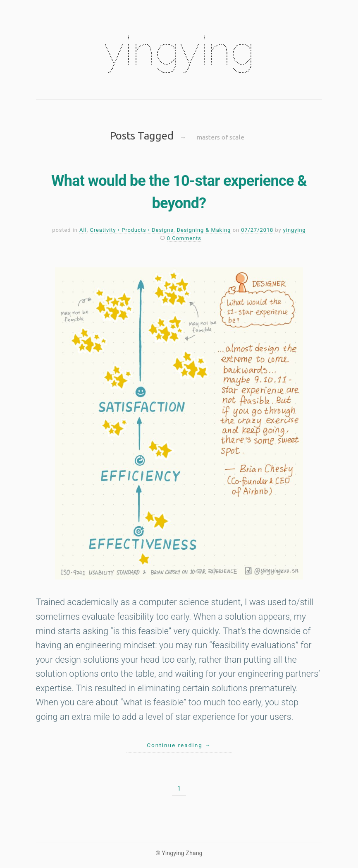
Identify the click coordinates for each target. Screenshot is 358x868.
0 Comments (184, 238)
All (83, 230)
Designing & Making (204, 230)
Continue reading (179, 745)
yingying (179, 50)
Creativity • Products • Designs (132, 230)
